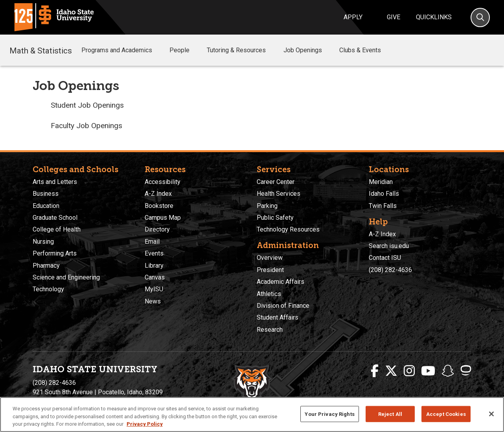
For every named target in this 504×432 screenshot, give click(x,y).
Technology (48, 289)
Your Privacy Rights (329, 414)
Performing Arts (55, 253)
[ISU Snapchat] (448, 371)
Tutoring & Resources (242, 50)
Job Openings (308, 50)
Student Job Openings (87, 105)
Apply (353, 17)
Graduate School (55, 218)
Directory (157, 229)
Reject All (390, 414)
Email (152, 242)
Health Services (279, 194)
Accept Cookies (446, 414)
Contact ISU (385, 258)
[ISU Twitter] (391, 371)
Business (46, 194)
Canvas (155, 277)
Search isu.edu (389, 246)
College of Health (57, 229)
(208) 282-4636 (390, 270)
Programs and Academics (122, 50)
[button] (158, 51)
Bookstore (159, 206)
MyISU (154, 289)
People (185, 50)
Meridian (381, 182)
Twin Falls (383, 206)
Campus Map (163, 218)
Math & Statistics (41, 50)
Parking (267, 206)
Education (46, 206)
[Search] (480, 17)
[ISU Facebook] (375, 371)
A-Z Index (158, 194)
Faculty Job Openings (86, 126)
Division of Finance (283, 306)
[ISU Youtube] (428, 371)
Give (394, 17)
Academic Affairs (281, 282)
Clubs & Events (366, 50)
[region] (252, 415)
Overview (270, 258)
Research (270, 330)
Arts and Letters (55, 182)
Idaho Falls (384, 194)
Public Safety (275, 218)
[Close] (491, 414)
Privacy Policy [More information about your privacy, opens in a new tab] (145, 424)
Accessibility (163, 182)
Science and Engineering (66, 277)
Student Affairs (278, 317)
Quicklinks (434, 17)
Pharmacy (46, 266)
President (270, 270)
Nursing (43, 242)
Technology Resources (288, 229)
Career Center (276, 182)
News (153, 301)
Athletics (269, 294)
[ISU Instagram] (409, 371)
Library (154, 266)
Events (154, 253)
